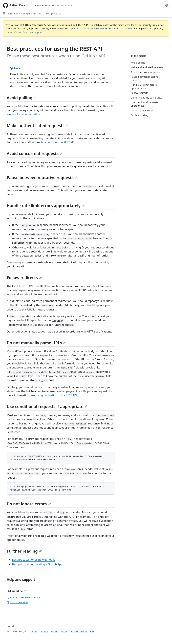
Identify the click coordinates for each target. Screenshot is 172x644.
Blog (93, 631)
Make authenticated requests (38, 125)
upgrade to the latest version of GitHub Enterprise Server (101, 28)
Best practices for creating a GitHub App (37, 564)
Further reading (24, 551)
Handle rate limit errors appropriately (46, 206)
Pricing (64, 631)
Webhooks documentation (23, 114)
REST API (13, 14)
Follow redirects (24, 277)
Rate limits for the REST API (57, 142)
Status (55, 631)
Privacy (44, 631)
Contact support (17, 602)
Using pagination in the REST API (56, 395)
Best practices (53, 14)
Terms (34, 631)
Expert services (79, 631)
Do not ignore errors (29, 504)
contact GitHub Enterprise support (25, 32)
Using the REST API (32, 14)
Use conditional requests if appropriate (47, 406)
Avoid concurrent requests (35, 153)
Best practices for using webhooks (34, 560)
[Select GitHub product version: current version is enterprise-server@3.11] (54, 5)
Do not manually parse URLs (36, 343)
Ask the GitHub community (23, 598)
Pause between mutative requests (42, 177)
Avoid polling (22, 98)
